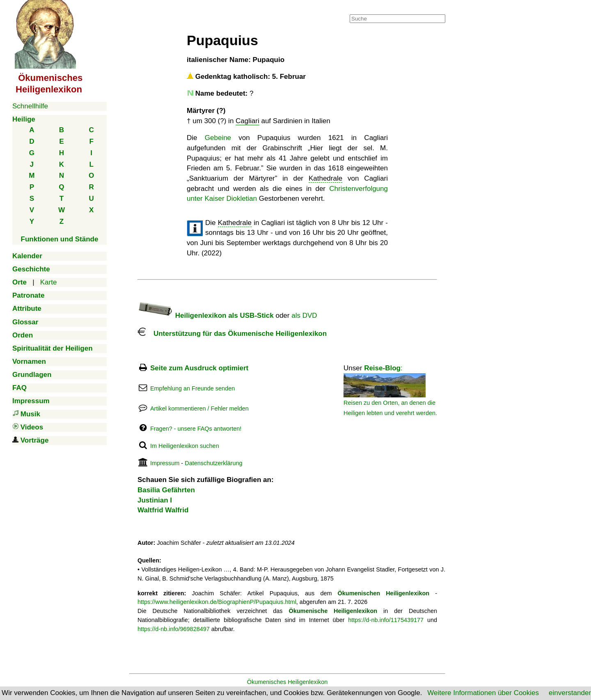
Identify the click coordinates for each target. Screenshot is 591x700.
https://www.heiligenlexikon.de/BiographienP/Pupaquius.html (217, 602)
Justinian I (155, 500)
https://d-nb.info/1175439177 (386, 620)
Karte (49, 282)
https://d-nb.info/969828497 (174, 629)
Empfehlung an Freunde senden (192, 388)
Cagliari (247, 121)
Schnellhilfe (30, 106)
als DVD (304, 316)
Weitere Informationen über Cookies (483, 693)
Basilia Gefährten (166, 490)
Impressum (165, 463)
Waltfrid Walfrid (163, 510)
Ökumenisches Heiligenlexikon (287, 682)
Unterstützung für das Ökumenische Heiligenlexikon (232, 334)
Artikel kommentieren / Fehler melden (199, 409)
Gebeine (218, 138)
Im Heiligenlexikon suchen (185, 446)
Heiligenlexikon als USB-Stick (206, 316)
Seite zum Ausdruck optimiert (199, 368)
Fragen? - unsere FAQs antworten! (196, 429)
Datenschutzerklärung (213, 463)
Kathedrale (325, 178)
